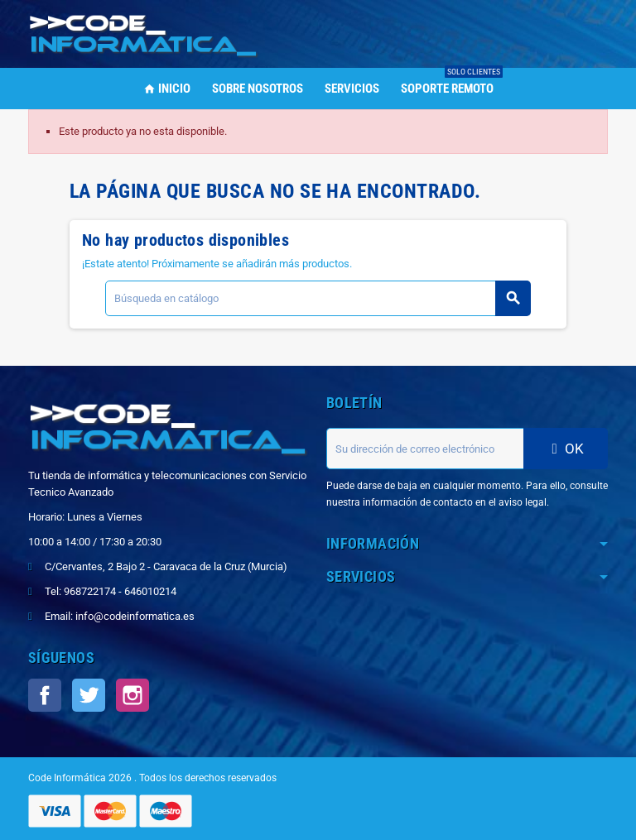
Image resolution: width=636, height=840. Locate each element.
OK (566, 449)
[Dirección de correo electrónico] (425, 449)
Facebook (45, 695)
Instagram (132, 695)
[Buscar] (318, 298)
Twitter (89, 695)
